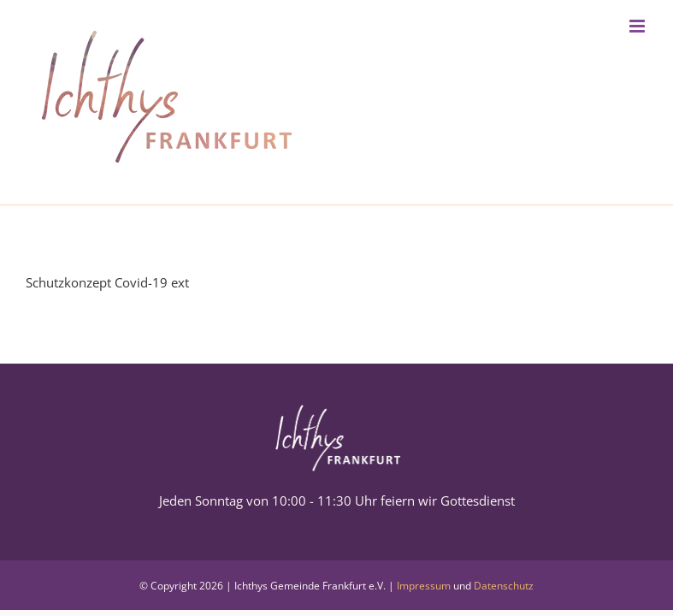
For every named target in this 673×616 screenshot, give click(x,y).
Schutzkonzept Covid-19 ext (107, 282)
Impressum (424, 586)
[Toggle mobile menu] (638, 26)
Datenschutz (504, 586)
